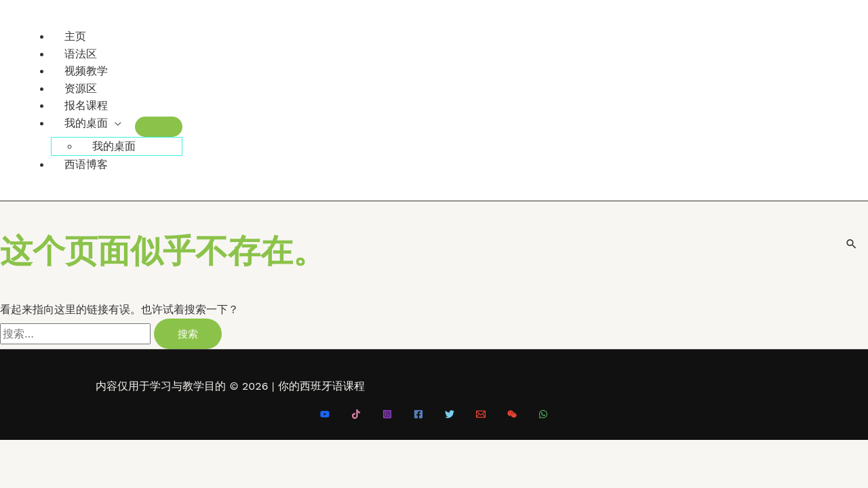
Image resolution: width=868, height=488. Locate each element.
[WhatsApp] (543, 415)
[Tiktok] (356, 415)
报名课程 (86, 105)
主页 (75, 36)
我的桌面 (86, 123)
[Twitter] (450, 415)
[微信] (512, 415)
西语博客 (86, 164)
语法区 (81, 54)
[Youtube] (325, 415)
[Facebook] (418, 415)
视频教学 (86, 71)
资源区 (81, 88)
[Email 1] (481, 415)
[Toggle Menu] (159, 127)
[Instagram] (387, 415)
